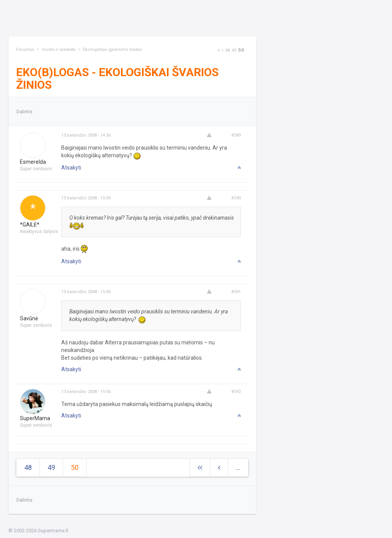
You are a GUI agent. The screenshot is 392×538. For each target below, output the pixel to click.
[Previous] (222, 50)
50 (241, 50)
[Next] (219, 50)
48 (227, 50)
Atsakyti (71, 168)
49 (234, 50)
